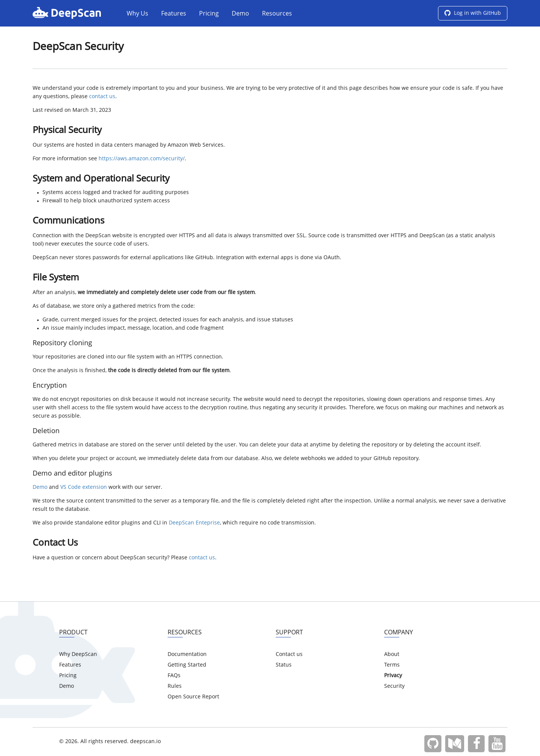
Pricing (209, 14)
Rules (175, 686)
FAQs (174, 676)
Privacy (393, 676)
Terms (392, 665)
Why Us (137, 14)
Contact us (289, 654)
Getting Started (187, 665)
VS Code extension (84, 487)
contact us (102, 97)
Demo (240, 14)
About (392, 654)
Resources (277, 14)
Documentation (187, 654)
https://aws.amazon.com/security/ (142, 159)
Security (394, 686)
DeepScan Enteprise (194, 523)
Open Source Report (193, 697)
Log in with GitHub (473, 13)
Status (284, 665)
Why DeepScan (78, 654)
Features (174, 14)
